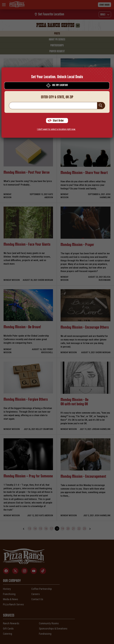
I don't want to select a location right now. (56, 129)
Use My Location (57, 85)
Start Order (56, 121)
